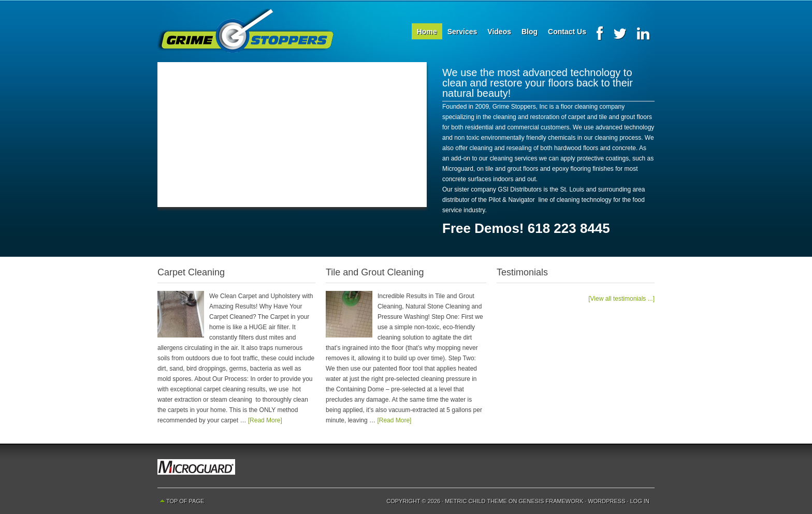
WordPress (606, 501)
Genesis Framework (551, 501)
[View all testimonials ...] (621, 299)
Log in (640, 501)
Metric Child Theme (476, 501)
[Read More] (265, 420)
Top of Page (185, 501)
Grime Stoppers (245, 31)
